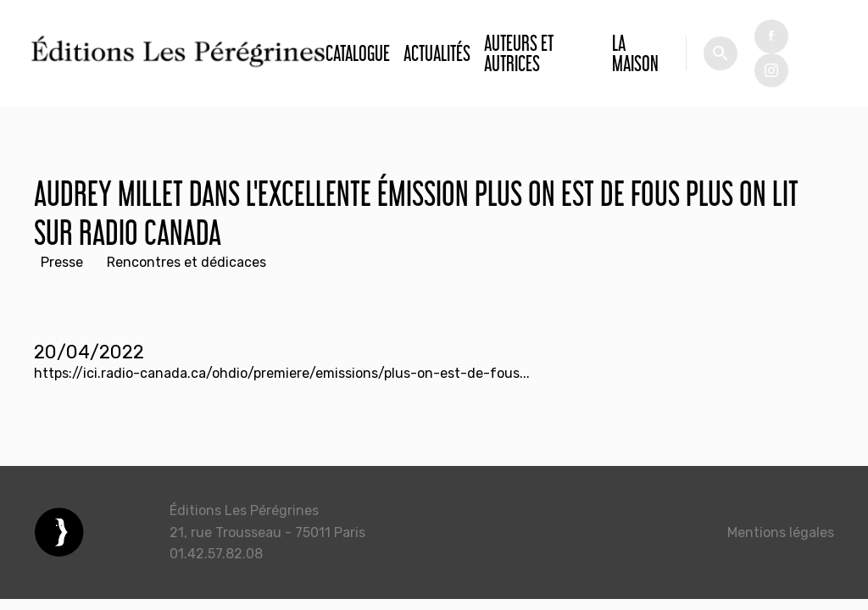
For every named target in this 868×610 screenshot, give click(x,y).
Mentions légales (781, 532)
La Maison (635, 53)
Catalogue (358, 53)
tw (771, 70)
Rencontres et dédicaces (186, 262)
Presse (62, 262)
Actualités (437, 53)
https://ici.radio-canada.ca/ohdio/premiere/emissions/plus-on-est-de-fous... (282, 373)
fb (771, 36)
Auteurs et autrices (519, 53)
